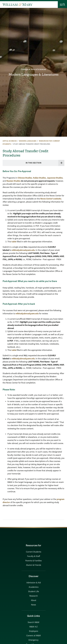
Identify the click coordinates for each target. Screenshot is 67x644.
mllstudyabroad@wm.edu (23, 250)
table (14, 242)
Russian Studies (13, 181)
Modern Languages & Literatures (34, 74)
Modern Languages (28, 141)
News (33, 605)
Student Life (34, 592)
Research (34, 596)
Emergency (33, 640)
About (34, 600)
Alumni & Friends (34, 565)
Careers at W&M (33, 636)
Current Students (34, 552)
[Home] (18, 5)
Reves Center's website (51, 199)
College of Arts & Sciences (33, 69)
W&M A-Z (33, 627)
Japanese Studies (55, 178)
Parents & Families (33, 561)
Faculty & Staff (34, 556)
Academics (34, 587)
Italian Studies (39, 178)
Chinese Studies (25, 178)
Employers (34, 631)
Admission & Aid (34, 583)
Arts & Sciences (10, 141)
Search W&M (33, 622)
